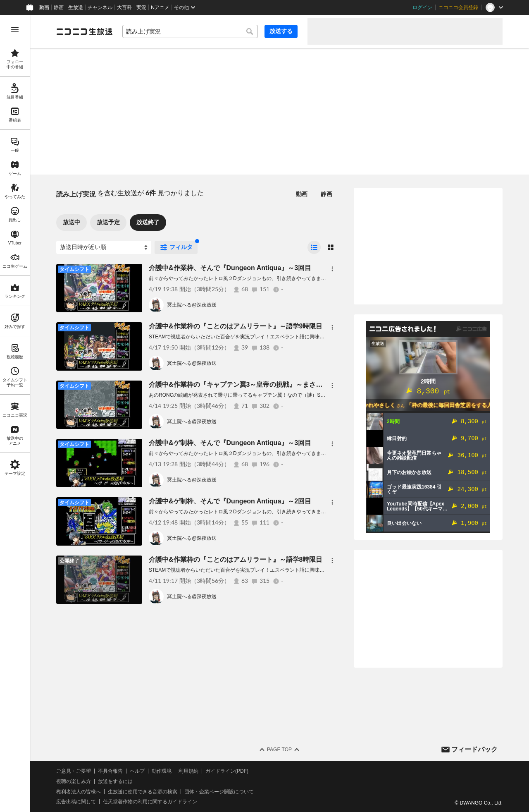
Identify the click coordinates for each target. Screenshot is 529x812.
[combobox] (190, 31)
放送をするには (115, 781)
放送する (281, 31)
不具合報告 (110, 771)
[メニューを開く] (15, 30)
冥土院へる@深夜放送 (192, 305)
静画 (59, 7)
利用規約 (188, 771)
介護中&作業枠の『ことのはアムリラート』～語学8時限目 (236, 559)
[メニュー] (332, 269)
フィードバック (474, 749)
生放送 (76, 7)
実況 (141, 7)
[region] (15, 413)
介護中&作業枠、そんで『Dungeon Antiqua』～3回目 (230, 268)
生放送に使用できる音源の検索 (143, 792)
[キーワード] (190, 31)
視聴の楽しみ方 (74, 781)
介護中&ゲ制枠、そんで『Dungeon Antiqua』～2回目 (230, 501)
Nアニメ (160, 7)
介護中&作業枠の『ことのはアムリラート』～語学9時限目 (236, 326)
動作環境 (162, 771)
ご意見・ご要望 (74, 771)
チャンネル (100, 7)
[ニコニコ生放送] (84, 31)
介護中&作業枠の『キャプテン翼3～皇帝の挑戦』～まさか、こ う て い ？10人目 (279, 384)
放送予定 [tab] (108, 222)
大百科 (124, 7)
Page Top (279, 750)
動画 (44, 7)
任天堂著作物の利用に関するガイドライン (150, 802)
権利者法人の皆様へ (79, 792)
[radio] (314, 247)
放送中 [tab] (71, 222)
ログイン (422, 7)
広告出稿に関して (76, 802)
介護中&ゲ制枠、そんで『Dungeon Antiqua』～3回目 (230, 443)
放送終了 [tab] (148, 222)
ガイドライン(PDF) (227, 771)
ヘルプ (137, 771)
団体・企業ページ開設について (219, 792)
